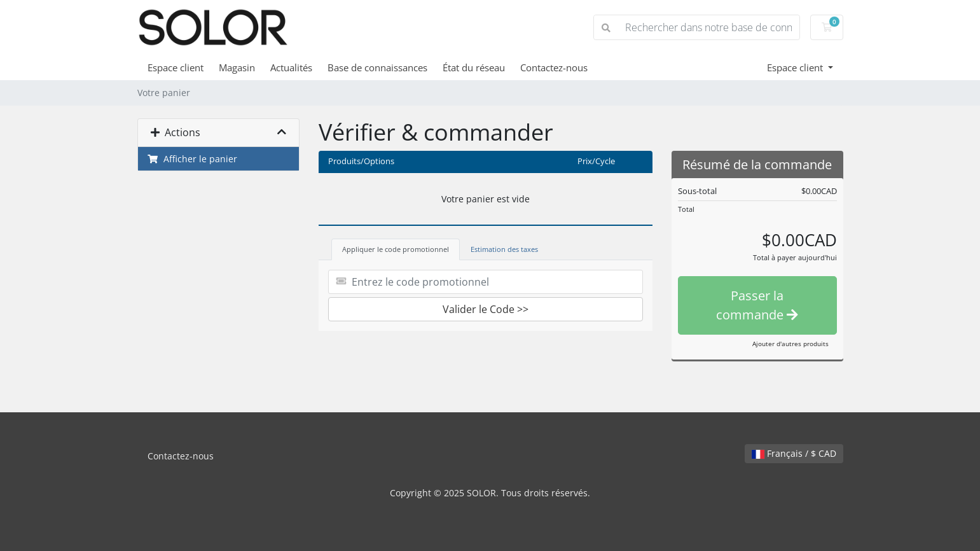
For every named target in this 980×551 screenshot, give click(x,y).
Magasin (237, 67)
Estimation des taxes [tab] (504, 249)
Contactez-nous (554, 67)
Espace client (176, 67)
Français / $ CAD (794, 453)
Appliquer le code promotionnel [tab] (396, 249)
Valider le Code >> (486, 309)
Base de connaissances (377, 67)
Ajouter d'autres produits (790, 344)
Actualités (291, 67)
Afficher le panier (193, 159)
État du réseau (474, 67)
